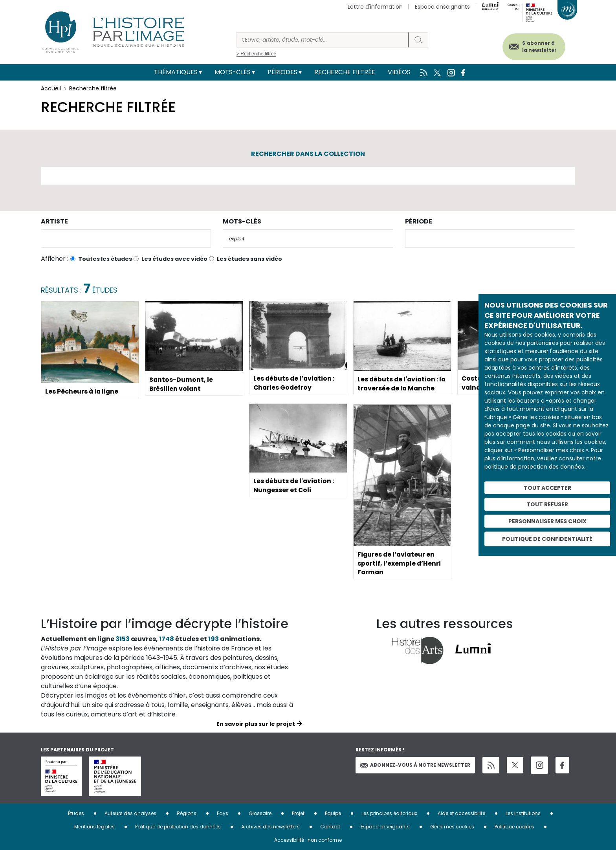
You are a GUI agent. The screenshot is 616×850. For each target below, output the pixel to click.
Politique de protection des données (178, 827)
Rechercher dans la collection (308, 154)
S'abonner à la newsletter (537, 46)
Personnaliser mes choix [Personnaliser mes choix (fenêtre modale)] (547, 521)
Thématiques (176, 72)
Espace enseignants (442, 7)
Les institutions (523, 813)
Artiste (54, 221)
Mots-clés (233, 72)
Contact (330, 827)
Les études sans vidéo (249, 259)
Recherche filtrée (345, 72)
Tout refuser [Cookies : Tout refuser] (547, 504)
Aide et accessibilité (461, 813)
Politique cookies (514, 827)
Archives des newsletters (270, 827)
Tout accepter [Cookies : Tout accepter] (547, 487)
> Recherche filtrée (256, 54)
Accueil (51, 88)
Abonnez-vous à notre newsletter (415, 765)
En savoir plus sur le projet (256, 724)
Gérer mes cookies (452, 827)
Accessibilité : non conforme (308, 840)
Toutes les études (105, 259)
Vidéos (399, 72)
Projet (298, 813)
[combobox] (126, 239)
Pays (223, 813)
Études (76, 813)
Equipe (333, 813)
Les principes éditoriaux (389, 813)
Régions (187, 813)
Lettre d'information (375, 7)
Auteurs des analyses (130, 813)
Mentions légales (94, 827)
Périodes (282, 72)
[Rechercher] (323, 40)
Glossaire (260, 813)
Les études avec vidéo (174, 259)
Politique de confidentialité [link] (547, 539)
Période (419, 221)
